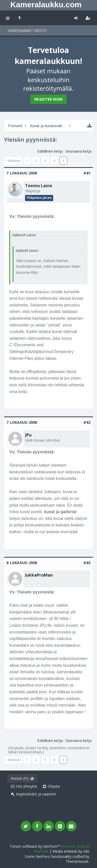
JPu (28, 435)
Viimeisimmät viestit (27, 31)
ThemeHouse (77, 861)
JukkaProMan (39, 575)
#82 (87, 422)
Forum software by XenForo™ (36, 846)
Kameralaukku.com (46, 5)
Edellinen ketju (50, 151)
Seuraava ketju (79, 151)
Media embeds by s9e (71, 851)
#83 (87, 563)
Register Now (48, 99)
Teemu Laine (39, 186)
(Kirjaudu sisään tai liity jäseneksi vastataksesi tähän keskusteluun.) (49, 750)
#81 (87, 173)
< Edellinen (13, 161)
